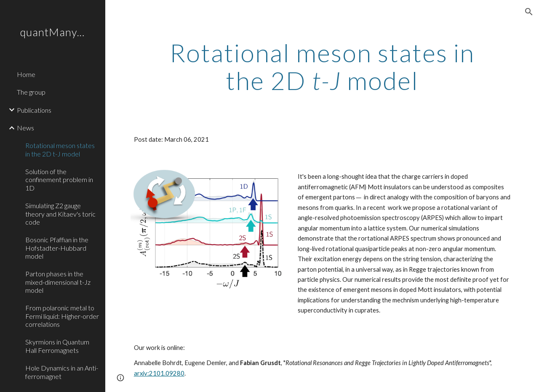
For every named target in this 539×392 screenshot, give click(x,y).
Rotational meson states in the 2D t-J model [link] (60, 149)
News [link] (25, 128)
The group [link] (31, 92)
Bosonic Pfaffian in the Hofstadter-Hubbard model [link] (57, 248)
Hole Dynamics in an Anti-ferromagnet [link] (62, 372)
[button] (529, 12)
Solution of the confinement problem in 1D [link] (59, 180)
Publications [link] (34, 110)
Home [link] (26, 74)
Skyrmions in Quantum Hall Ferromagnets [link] (57, 346)
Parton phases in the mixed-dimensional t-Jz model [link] (58, 282)
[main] (322, 66)
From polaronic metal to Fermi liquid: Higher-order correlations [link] (62, 316)
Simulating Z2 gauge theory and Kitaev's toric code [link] (60, 214)
